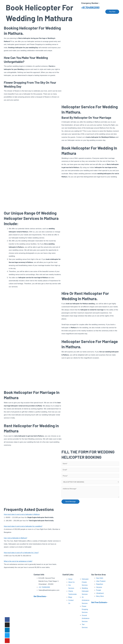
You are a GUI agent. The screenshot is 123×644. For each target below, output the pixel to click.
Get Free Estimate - (100, 602)
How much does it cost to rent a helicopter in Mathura (23, 515)
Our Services (58, 12)
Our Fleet (87, 12)
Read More (20, 612)
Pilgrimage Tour (73, 12)
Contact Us (98, 12)
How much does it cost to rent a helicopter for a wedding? (25, 527)
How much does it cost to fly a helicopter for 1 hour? (23, 554)
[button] (33, 515)
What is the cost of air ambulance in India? (19, 562)
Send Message (70, 503)
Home (38, 12)
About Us (47, 12)
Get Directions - (40, 596)
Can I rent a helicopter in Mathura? (16, 539)
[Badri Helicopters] (14, 12)
